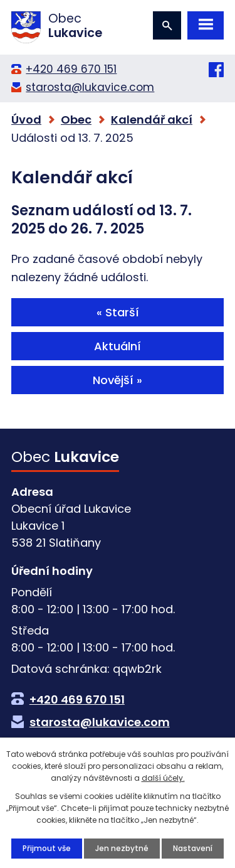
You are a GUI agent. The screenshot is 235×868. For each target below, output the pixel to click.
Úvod (26, 120)
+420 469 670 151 (71, 69)
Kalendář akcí (152, 120)
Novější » (118, 380)
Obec (76, 120)
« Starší (118, 312)
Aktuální (118, 346)
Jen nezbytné (122, 848)
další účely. (163, 778)
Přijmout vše (47, 848)
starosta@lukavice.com (90, 87)
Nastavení (193, 848)
